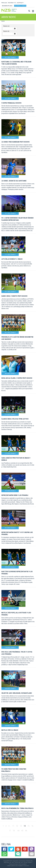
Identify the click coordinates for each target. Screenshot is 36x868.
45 (22, 831)
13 (21, 826)
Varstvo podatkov (23, 864)
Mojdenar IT (21, 866)
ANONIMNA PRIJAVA (7, 6)
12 (17, 826)
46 (26, 831)
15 (29, 826)
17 (10, 831)
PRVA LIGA (4, 3)
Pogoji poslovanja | (14, 864)
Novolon (27, 866)
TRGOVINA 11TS (12, 3)
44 (18, 831)
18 (14, 831)
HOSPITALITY (20, 3)
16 (32, 826)
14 (25, 826)
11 (13, 826)
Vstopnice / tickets (20, 6)
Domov (3, 21)
